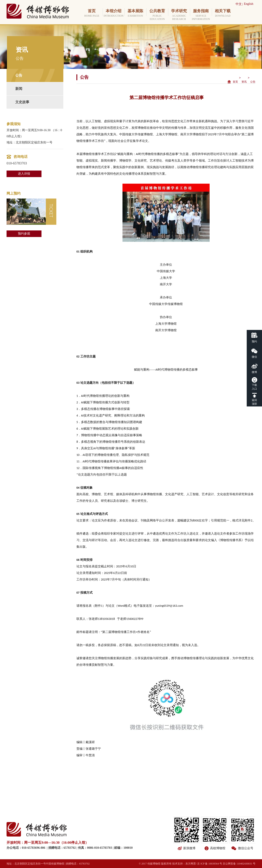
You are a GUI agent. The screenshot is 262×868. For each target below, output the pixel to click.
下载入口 (254, 387)
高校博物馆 (218, 848)
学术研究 (179, 15)
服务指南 (201, 15)
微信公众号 (246, 848)
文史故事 (22, 102)
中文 (239, 4)
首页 (92, 13)
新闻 (19, 89)
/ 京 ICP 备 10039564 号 (209, 864)
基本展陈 (135, 13)
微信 (254, 357)
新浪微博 (189, 848)
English (249, 4)
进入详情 (24, 174)
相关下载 (223, 13)
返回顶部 (254, 402)
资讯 (244, 82)
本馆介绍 (114, 13)
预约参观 (24, 234)
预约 (254, 342)
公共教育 (157, 15)
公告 (19, 75)
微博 (254, 372)
